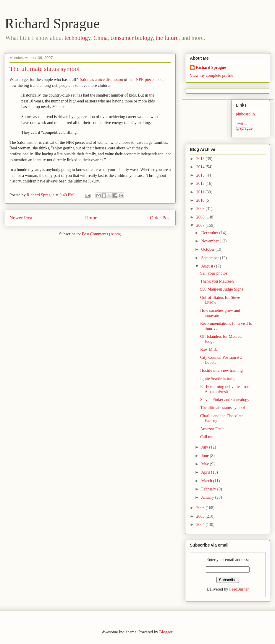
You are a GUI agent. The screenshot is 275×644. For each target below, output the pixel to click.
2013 (201, 175)
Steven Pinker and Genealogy (225, 400)
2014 (201, 167)
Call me (207, 437)
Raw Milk (208, 349)
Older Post (160, 218)
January (208, 497)
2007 (201, 225)
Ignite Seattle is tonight (219, 379)
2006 (201, 508)
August (208, 266)
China (101, 38)
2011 (201, 192)
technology (78, 38)
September (210, 258)
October (208, 249)
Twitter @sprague (244, 126)
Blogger (166, 632)
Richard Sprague (52, 23)
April (206, 472)
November (210, 241)
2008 (201, 217)
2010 (201, 200)
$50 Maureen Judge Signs (222, 289)
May (205, 464)
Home (91, 218)
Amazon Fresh (212, 429)
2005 (201, 516)
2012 (201, 184)
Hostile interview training (221, 370)
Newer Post (21, 218)
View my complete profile (212, 75)
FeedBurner (239, 589)
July (205, 447)
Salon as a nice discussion (101, 80)
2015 (201, 159)
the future (167, 38)
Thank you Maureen (217, 281)
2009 (201, 209)
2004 (201, 525)
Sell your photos (214, 273)
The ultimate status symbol (223, 408)
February (209, 489)
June (205, 456)
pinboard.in (245, 114)
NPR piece (145, 80)
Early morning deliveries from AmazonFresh (225, 389)
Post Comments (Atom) (102, 234)
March (207, 481)
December (210, 233)
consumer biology (132, 38)
